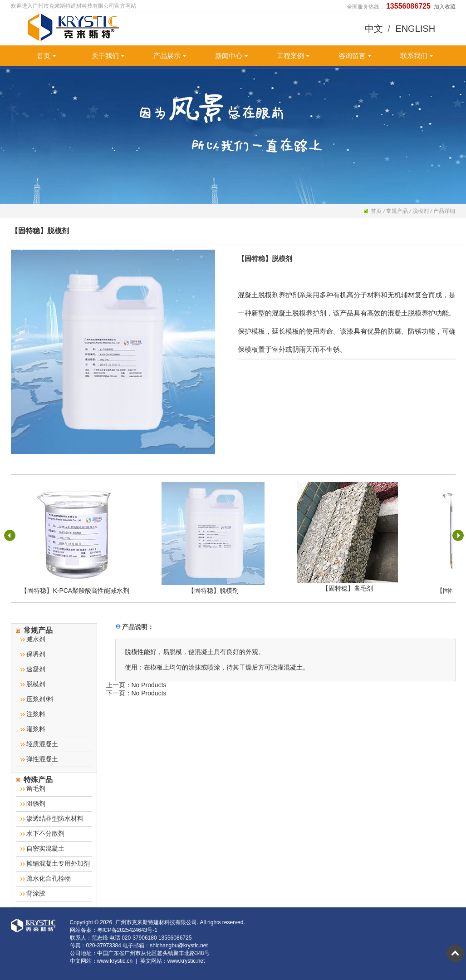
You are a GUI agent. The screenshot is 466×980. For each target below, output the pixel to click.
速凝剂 (33, 669)
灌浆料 (33, 729)
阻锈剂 (33, 803)
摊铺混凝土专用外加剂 (55, 863)
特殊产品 (34, 780)
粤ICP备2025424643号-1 (127, 930)
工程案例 (293, 56)
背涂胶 (33, 893)
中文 (374, 29)
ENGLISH (415, 29)
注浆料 (33, 714)
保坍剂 (33, 654)
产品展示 (170, 56)
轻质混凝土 (39, 744)
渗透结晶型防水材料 (52, 818)
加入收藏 (445, 7)
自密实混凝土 (43, 848)
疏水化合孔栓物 (46, 878)
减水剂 (33, 639)
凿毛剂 (33, 788)
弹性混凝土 (39, 759)
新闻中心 (231, 56)
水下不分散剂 (43, 833)
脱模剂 (421, 211)
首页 (46, 56)
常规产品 (397, 211)
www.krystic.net (186, 961)
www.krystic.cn (115, 961)
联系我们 (417, 56)
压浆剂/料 (37, 699)
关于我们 (108, 56)
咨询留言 (355, 56)
